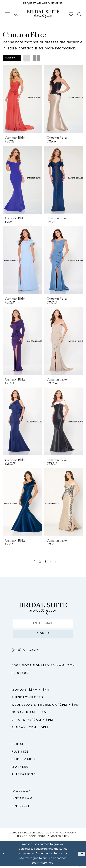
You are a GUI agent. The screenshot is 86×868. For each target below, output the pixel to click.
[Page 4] (51, 562)
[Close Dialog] (4, 856)
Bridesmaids (23, 761)
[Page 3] (45, 562)
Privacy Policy (66, 835)
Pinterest (21, 808)
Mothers (20, 769)
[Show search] (79, 14)
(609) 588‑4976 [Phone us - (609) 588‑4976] (26, 653)
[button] (7, 14)
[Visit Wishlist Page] (71, 14)
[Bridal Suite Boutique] (43, 14)
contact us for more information (47, 49)
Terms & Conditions (31, 838)
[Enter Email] (43, 624)
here (51, 865)
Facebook (21, 793)
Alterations (23, 776)
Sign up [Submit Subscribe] (43, 635)
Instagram (22, 801)
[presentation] (22, 99)
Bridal (18, 746)
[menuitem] (7, 14)
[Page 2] (39, 562)
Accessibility (60, 838)
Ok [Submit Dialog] (81, 855)
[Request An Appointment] (43, 3)
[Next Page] (57, 562)
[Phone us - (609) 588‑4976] (16, 14)
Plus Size (20, 754)
